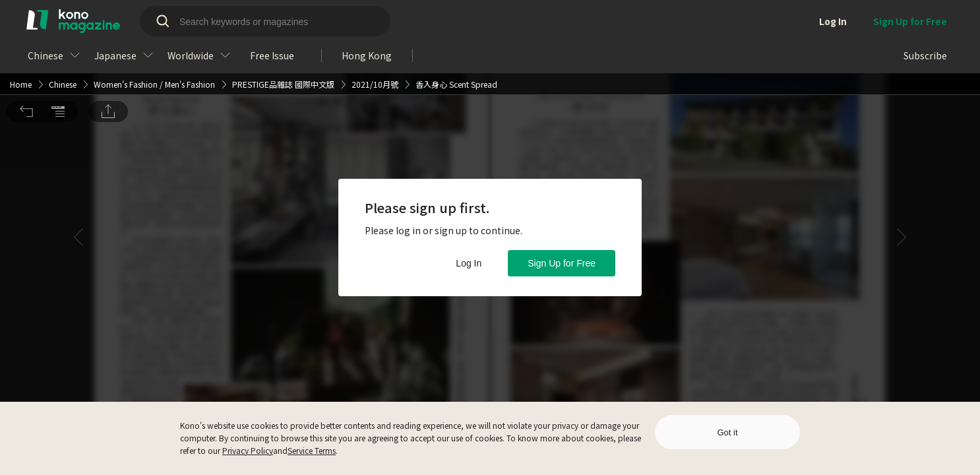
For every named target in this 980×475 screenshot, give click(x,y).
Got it (727, 432)
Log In (469, 263)
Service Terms (312, 450)
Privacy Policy (248, 450)
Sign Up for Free (562, 263)
